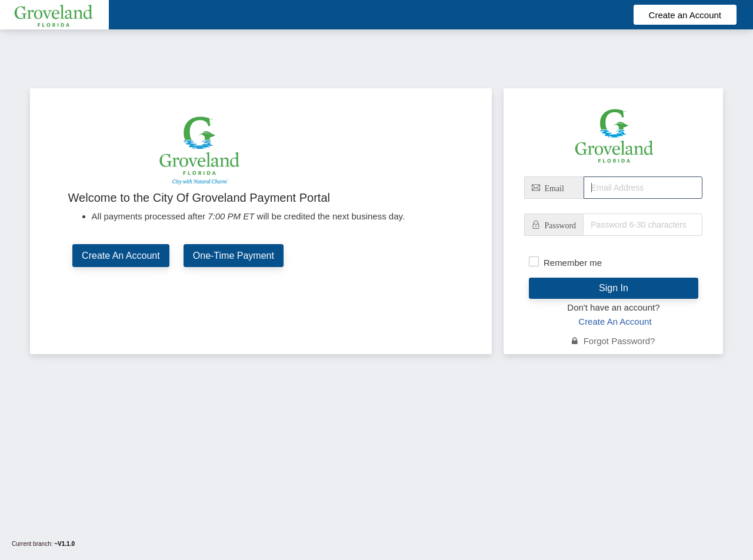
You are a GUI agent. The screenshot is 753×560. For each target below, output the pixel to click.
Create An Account (121, 256)
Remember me (573, 263)
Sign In (614, 288)
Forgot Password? (613, 341)
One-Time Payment (234, 256)
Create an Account (685, 15)
